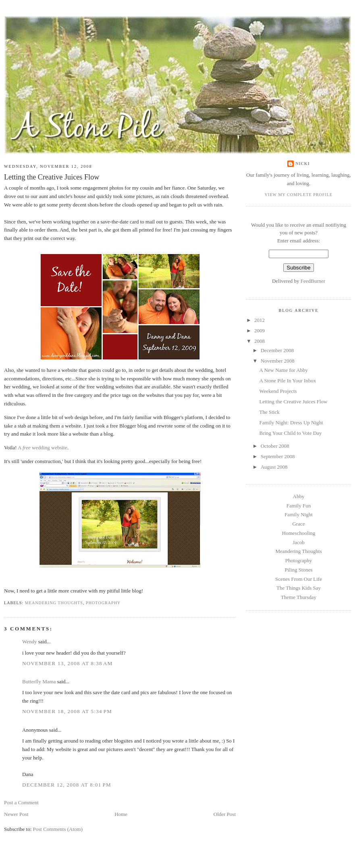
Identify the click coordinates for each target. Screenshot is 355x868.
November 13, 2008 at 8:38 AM (67, 663)
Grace (298, 524)
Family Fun (299, 506)
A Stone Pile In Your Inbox (288, 381)
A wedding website (43, 448)
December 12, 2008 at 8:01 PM (67, 785)
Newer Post (16, 814)
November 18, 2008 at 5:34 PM (67, 711)
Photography (103, 603)
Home (121, 814)
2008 (260, 341)
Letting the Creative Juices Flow (52, 177)
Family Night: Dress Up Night (291, 423)
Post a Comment (21, 802)
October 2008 (275, 446)
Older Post (225, 814)
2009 (260, 331)
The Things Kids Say (299, 588)
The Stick (269, 412)
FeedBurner (313, 281)
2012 (260, 320)
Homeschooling (299, 533)
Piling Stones (299, 570)
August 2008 (274, 467)
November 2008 (278, 361)
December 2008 (277, 350)
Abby (299, 496)
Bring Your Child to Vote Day (290, 433)
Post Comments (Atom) (58, 829)
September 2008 (278, 456)
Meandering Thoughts (54, 603)
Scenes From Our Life (299, 579)
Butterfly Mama (39, 681)
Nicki (302, 164)
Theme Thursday (299, 597)
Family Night (299, 514)
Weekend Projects (278, 391)
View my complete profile (299, 195)
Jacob (299, 542)
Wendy (30, 642)
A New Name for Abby (283, 370)
